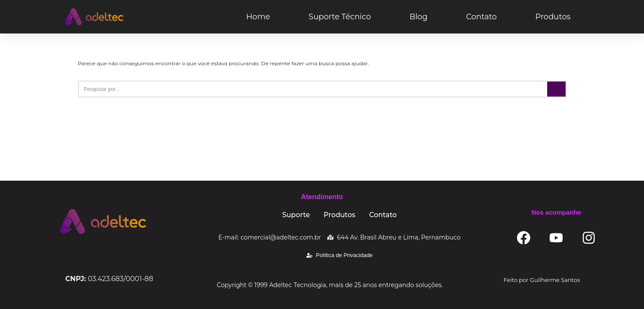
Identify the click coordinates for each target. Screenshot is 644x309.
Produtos (553, 17)
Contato (482, 17)
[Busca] (313, 89)
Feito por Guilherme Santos (542, 280)
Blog (419, 17)
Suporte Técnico (340, 17)
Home (258, 17)
